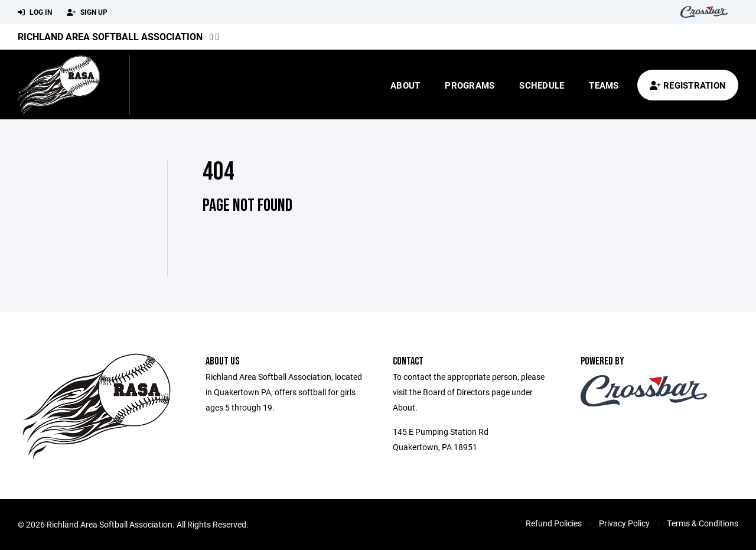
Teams (604, 85)
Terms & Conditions (703, 523)
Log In (35, 12)
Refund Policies (554, 523)
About (405, 85)
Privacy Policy (624, 523)
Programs (470, 85)
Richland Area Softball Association (110, 36)
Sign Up (87, 12)
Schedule (542, 85)
